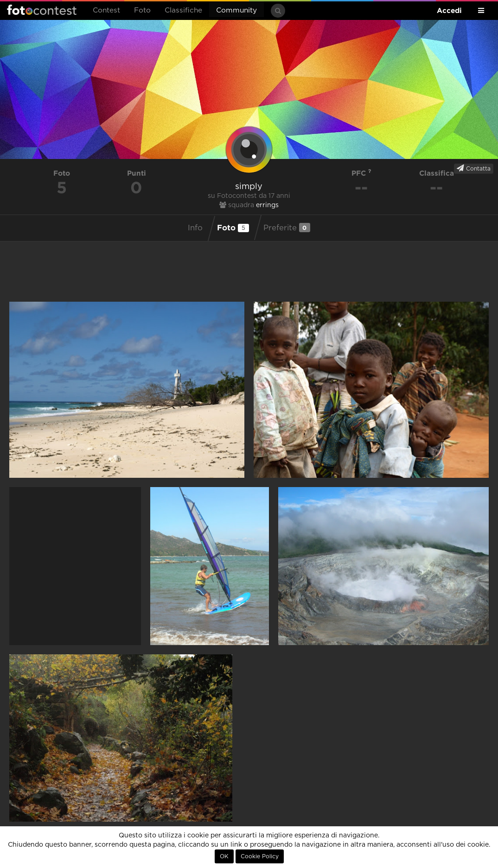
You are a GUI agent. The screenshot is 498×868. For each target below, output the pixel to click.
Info (195, 228)
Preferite (287, 228)
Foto (142, 10)
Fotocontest (42, 10)
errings (267, 205)
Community (236, 10)
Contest (106, 10)
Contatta (474, 168)
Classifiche (183, 10)
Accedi (449, 10)
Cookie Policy (260, 856)
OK (224, 856)
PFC (361, 173)
